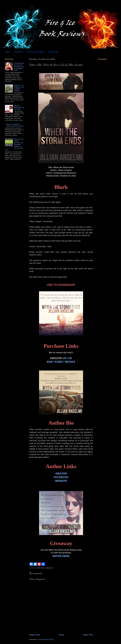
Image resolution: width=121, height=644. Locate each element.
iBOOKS (70, 362)
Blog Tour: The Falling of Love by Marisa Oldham (19, 88)
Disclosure (19, 52)
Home (8, 52)
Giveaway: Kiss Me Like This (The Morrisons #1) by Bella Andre (19, 67)
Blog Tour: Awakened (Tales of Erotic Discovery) (15, 125)
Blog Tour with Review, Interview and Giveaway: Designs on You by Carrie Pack (14, 145)
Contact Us (53, 52)
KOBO (59, 362)
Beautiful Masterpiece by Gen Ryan (19, 107)
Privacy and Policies (36, 52)
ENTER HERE (61, 556)
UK (70, 358)
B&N (50, 362)
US (64, 358)
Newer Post (35, 635)
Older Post (88, 635)
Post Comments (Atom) (46, 639)
